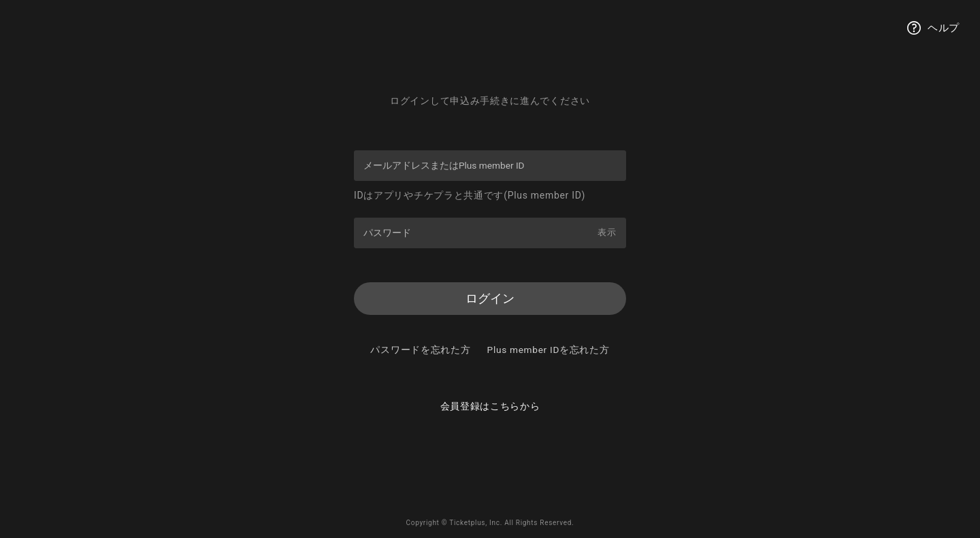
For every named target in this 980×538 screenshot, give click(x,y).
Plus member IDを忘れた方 (490, 370)
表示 (606, 232)
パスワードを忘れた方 (490, 351)
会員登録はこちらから (490, 427)
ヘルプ (933, 28)
